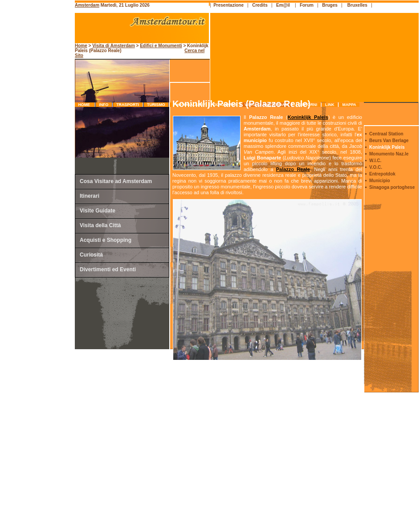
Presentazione (228, 5)
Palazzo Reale (293, 169)
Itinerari (90, 196)
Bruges (330, 5)
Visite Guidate (98, 211)
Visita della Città (100, 225)
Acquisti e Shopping (106, 240)
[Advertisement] (38, 189)
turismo (156, 105)
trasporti (128, 105)
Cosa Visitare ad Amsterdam (116, 181)
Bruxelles (357, 5)
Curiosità (91, 255)
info (104, 105)
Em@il (283, 5)
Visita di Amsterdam (114, 46)
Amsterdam (87, 5)
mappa (349, 105)
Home (85, 105)
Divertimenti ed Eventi (108, 269)
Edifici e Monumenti (161, 46)
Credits (260, 5)
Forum (307, 5)
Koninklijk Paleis (308, 117)
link (330, 105)
